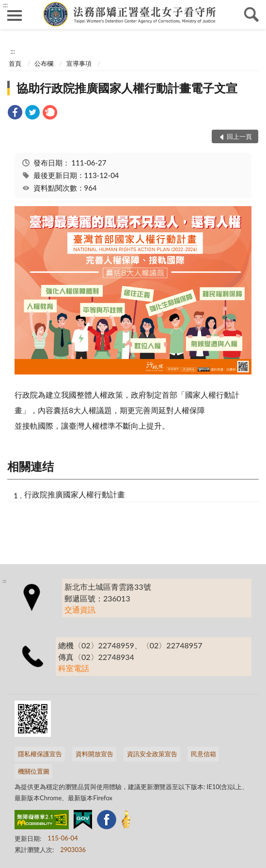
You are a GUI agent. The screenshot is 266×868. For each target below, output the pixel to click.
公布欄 (44, 63)
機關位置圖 (34, 771)
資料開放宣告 (94, 754)
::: (5, 5)
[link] (15, 113)
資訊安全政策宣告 (152, 754)
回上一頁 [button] (239, 136)
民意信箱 (203, 754)
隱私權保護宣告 (40, 754)
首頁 (15, 63)
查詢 (251, 15)
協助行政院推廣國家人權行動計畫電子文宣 (127, 88)
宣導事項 (79, 63)
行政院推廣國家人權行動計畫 (75, 494)
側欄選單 (15, 15)
